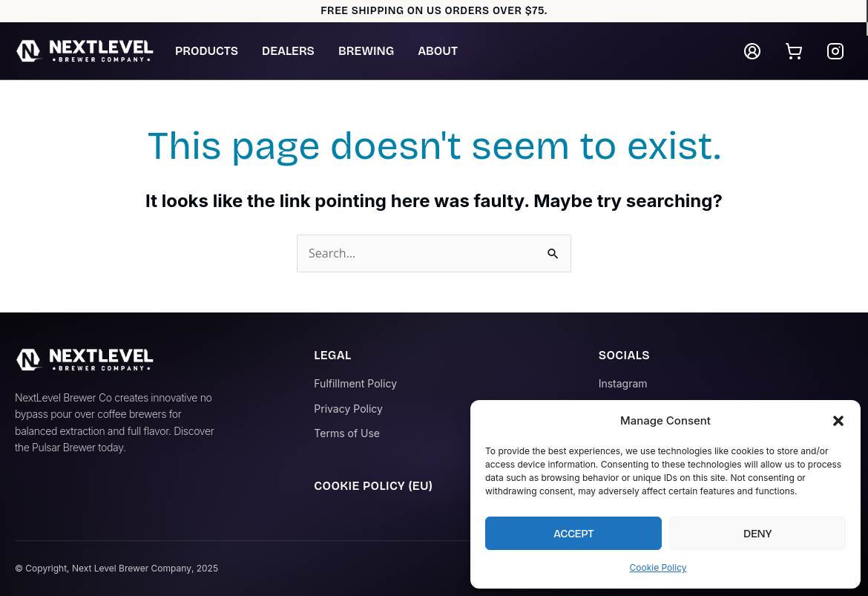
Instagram (623, 383)
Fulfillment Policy (355, 383)
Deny (757, 534)
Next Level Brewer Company (132, 568)
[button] (838, 421)
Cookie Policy (658, 567)
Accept (573, 534)
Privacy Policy (348, 409)
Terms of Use (347, 433)
